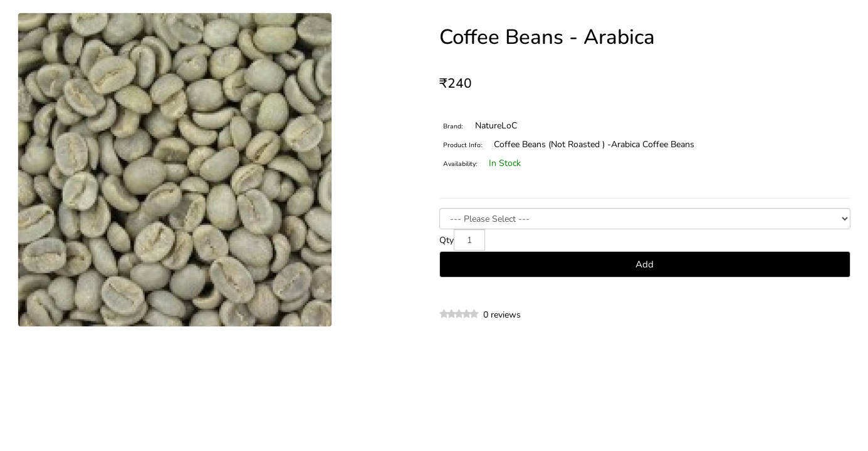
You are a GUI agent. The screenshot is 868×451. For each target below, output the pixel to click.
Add (645, 264)
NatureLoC (496, 126)
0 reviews (502, 315)
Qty (447, 240)
